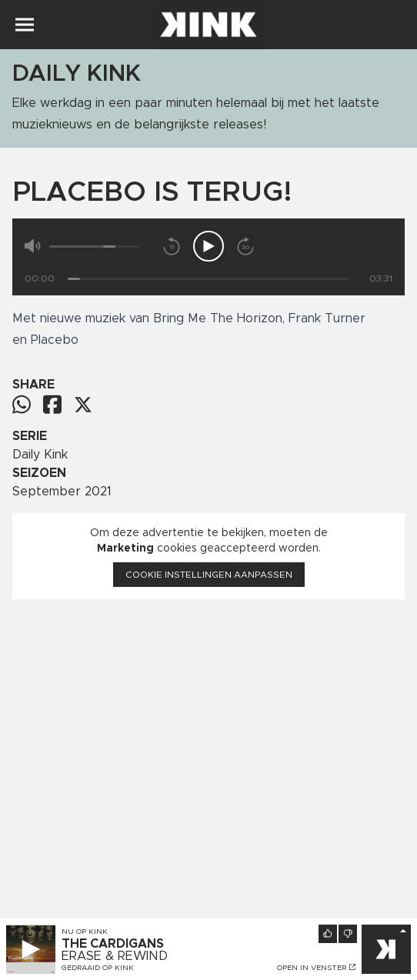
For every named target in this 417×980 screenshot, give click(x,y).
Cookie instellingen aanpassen (209, 575)
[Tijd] (208, 279)
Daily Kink (40, 455)
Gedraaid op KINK (98, 968)
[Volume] (94, 247)
